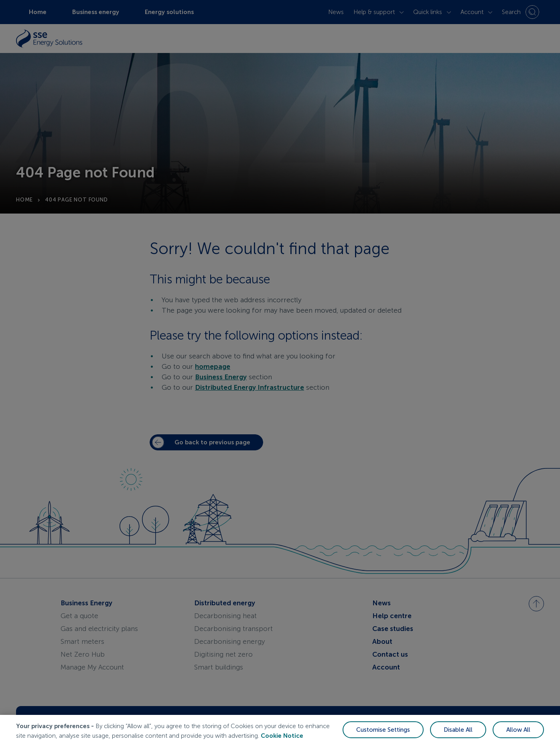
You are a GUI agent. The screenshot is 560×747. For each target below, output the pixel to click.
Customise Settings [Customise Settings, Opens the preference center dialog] (383, 731)
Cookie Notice (282, 737)
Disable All (458, 731)
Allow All (518, 731)
